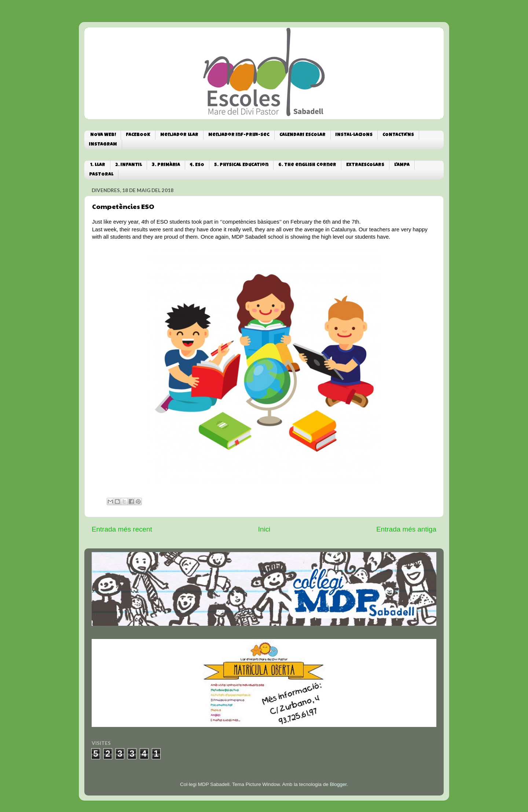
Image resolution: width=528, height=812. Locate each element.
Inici (264, 529)
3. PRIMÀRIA (166, 165)
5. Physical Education (241, 165)
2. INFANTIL (129, 165)
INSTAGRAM (103, 145)
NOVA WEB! (103, 135)
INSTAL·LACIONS (354, 135)
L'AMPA (402, 165)
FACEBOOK (138, 135)
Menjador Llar (179, 135)
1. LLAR (98, 165)
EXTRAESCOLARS (365, 165)
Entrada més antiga (406, 529)
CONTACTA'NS (398, 135)
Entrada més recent (122, 529)
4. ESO (197, 165)
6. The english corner (307, 165)
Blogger (338, 784)
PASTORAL (101, 175)
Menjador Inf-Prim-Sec (239, 135)
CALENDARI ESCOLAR (302, 135)
